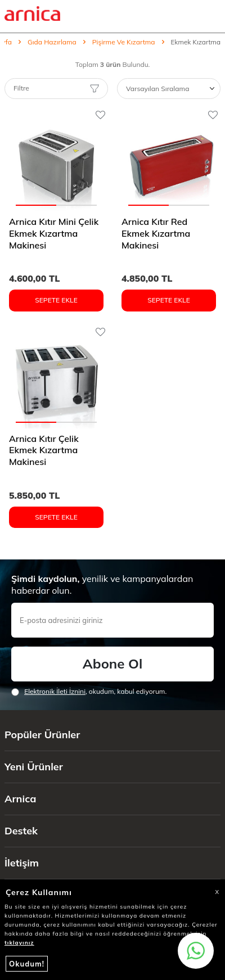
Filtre (56, 88)
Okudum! (27, 964)
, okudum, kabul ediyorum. (89, 692)
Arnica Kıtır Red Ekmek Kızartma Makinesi (156, 233)
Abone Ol (112, 663)
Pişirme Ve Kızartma (124, 42)
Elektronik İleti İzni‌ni (55, 691)
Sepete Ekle (56, 300)
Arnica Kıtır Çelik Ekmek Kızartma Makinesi (44, 450)
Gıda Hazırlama (52, 42)
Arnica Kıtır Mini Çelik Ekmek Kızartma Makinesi (54, 233)
